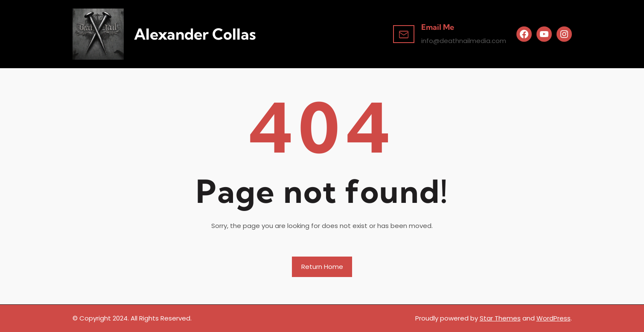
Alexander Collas (195, 34)
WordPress (554, 318)
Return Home (322, 267)
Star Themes (500, 318)
